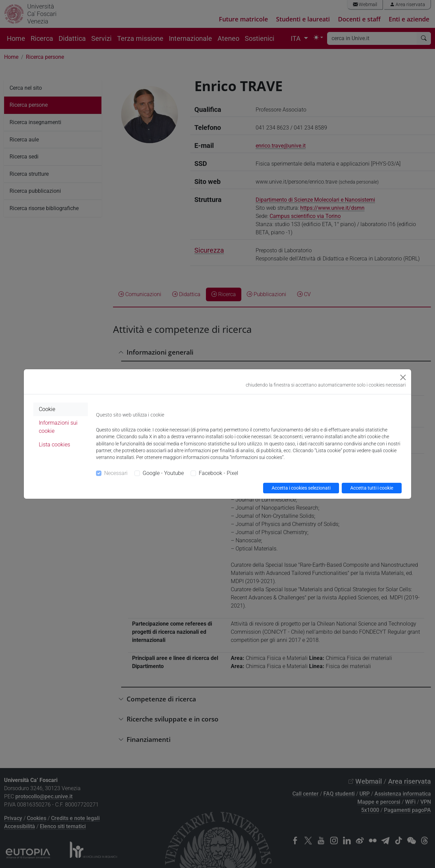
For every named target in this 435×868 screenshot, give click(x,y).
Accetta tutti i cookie (372, 488)
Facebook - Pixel (219, 473)
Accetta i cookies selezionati (301, 488)
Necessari (116, 473)
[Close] (403, 377)
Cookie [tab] (47, 409)
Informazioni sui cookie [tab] (58, 427)
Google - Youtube (163, 473)
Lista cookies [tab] (54, 445)
